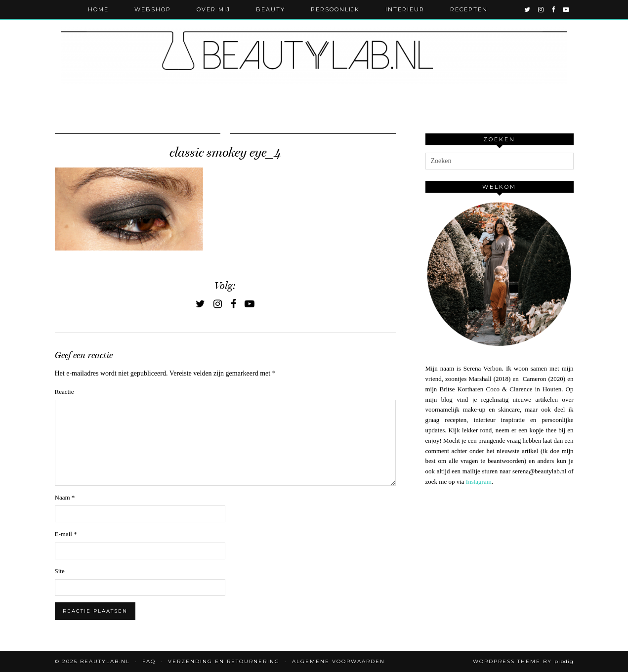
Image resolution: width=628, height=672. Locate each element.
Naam (65, 497)
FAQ (149, 661)
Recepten (469, 9)
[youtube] (566, 9)
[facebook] (554, 9)
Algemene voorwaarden (338, 661)
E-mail (66, 534)
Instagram (479, 482)
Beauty (271, 9)
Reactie (64, 392)
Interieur (405, 9)
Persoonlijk (335, 9)
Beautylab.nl (105, 661)
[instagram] (541, 9)
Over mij (213, 9)
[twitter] (528, 9)
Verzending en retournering (224, 661)
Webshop (153, 9)
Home (98, 9)
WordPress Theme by (523, 661)
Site (60, 571)
